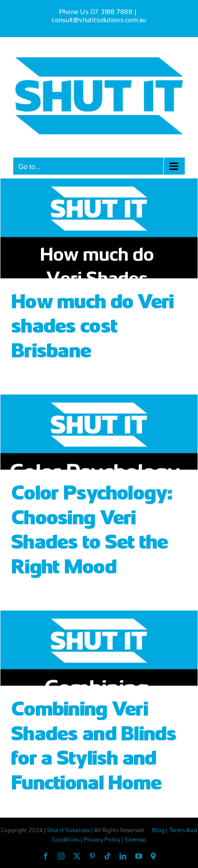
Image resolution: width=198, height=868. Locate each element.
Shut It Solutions (68, 831)
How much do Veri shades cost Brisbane (92, 328)
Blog (159, 831)
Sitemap (135, 840)
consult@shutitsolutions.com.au (99, 21)
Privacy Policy (103, 840)
